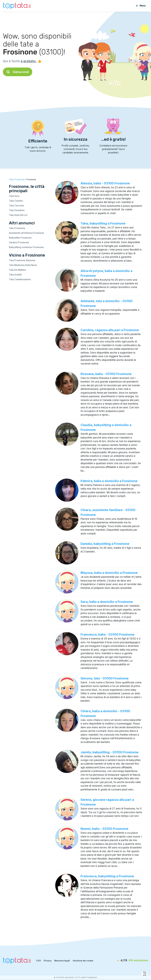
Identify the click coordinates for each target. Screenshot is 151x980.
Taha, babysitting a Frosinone (103, 223)
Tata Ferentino (17, 210)
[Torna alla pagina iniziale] (17, 6)
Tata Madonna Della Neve (23, 265)
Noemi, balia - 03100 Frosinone (104, 829)
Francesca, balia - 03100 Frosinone (107, 634)
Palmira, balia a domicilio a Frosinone (109, 481)
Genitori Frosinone (19, 242)
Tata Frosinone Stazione (22, 260)
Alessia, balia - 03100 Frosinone (105, 183)
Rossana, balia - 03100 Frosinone (106, 374)
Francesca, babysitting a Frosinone (107, 876)
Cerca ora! (18, 72)
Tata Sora (14, 196)
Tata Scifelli (15, 275)
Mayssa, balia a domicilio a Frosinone (109, 573)
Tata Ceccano (17, 205)
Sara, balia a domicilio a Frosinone (107, 602)
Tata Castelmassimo (20, 279)
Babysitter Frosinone (20, 238)
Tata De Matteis (17, 270)
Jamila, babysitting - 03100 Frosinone (109, 752)
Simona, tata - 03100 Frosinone (105, 678)
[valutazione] (131, 961)
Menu (141, 6)
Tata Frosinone (17, 228)
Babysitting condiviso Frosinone (26, 247)
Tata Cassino (16, 201)
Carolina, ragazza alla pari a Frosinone (110, 330)
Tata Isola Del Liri (18, 215)
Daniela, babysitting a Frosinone (105, 544)
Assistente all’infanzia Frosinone (26, 233)
